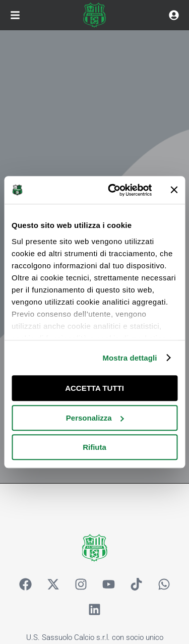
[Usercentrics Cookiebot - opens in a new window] (113, 190)
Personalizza (95, 418)
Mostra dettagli (130, 358)
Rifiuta (94, 447)
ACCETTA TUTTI (94, 388)
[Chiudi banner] (174, 190)
